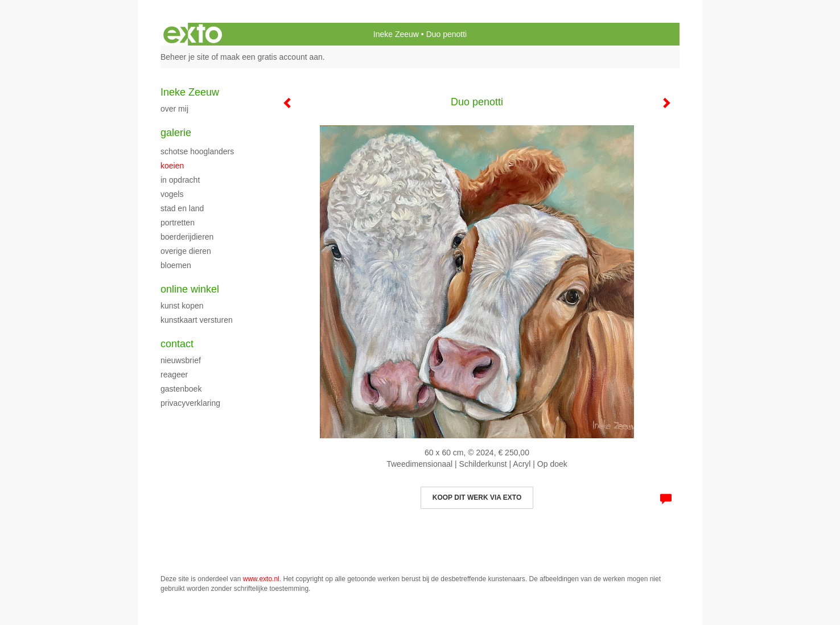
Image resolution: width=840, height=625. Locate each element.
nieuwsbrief (181, 360)
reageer (174, 375)
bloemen (176, 265)
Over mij (174, 109)
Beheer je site (185, 57)
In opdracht (180, 180)
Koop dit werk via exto (477, 497)
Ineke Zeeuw (396, 34)
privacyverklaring (190, 403)
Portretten (178, 223)
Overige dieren (186, 251)
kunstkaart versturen (197, 320)
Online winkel (190, 289)
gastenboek (181, 389)
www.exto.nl (261, 579)
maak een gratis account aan (271, 57)
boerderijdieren (187, 237)
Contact (177, 344)
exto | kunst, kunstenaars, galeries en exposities (193, 34)
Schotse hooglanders (197, 151)
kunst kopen (182, 306)
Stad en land (182, 208)
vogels (172, 194)
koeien (172, 166)
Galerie (176, 133)
